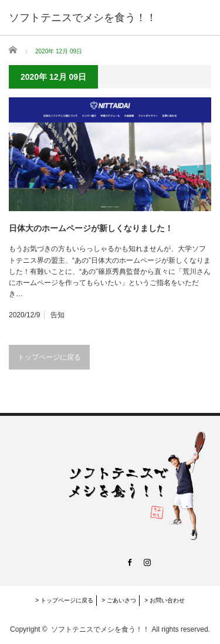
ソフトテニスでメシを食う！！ (100, 629)
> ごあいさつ (119, 600)
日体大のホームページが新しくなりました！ (91, 228)
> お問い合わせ (165, 600)
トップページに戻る (49, 357)
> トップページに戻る (64, 600)
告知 (57, 315)
